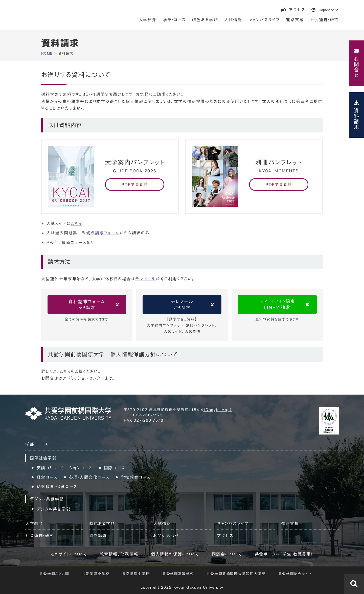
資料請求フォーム (103, 233)
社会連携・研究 (324, 20)
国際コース (114, 468)
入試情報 (233, 20)
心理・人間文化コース (89, 477)
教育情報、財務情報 (119, 554)
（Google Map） (218, 410)
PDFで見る (132, 185)
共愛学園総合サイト (295, 574)
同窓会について (227, 554)
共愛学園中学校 (136, 574)
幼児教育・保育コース (57, 487)
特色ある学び (205, 20)
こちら (76, 223)
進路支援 (295, 20)
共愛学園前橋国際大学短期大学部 (236, 574)
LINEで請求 (277, 304)
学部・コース (174, 20)
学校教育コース (136, 477)
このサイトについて (69, 554)
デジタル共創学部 (54, 509)
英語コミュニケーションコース (65, 468)
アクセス (293, 10)
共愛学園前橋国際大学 (60, 16)
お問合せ (356, 67)
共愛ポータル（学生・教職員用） (284, 554)
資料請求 (356, 119)
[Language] (329, 10)
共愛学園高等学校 (178, 574)
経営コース (47, 477)
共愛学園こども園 (54, 574)
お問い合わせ (166, 536)
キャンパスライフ (264, 20)
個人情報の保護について (175, 554)
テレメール (145, 279)
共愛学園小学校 (96, 574)
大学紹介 (148, 20)
